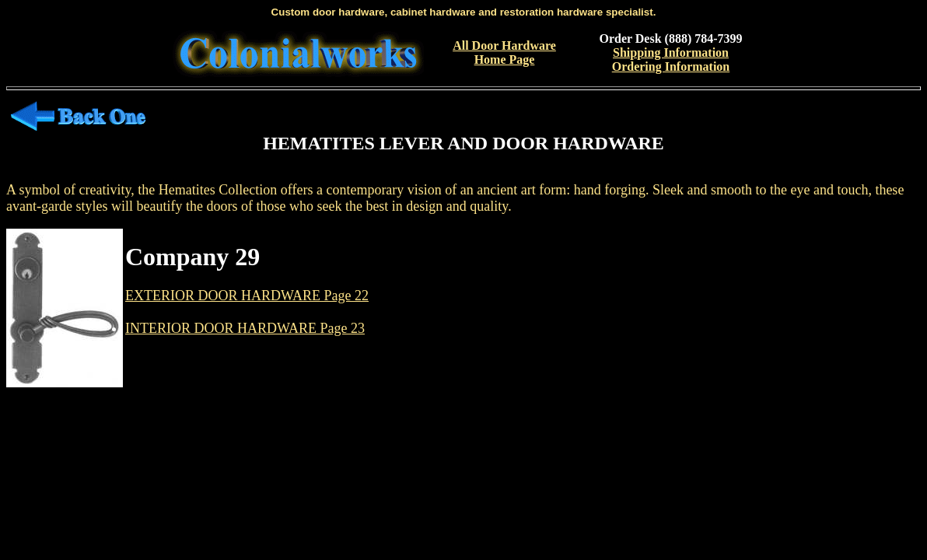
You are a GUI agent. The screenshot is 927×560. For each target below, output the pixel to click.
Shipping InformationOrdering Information (671, 59)
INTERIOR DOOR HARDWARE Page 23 (245, 328)
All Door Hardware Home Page (504, 52)
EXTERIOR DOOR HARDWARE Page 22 (247, 296)
